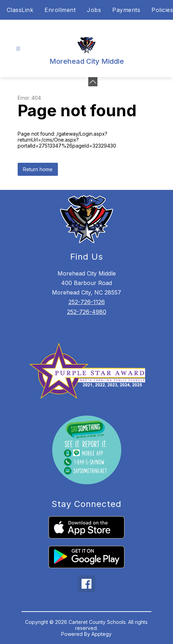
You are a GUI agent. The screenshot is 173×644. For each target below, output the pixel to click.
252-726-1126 (87, 302)
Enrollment (60, 10)
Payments (126, 10)
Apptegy (102, 634)
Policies (162, 10)
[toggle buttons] (93, 82)
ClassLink (20, 10)
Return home (38, 169)
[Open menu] (18, 49)
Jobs (94, 10)
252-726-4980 (87, 312)
